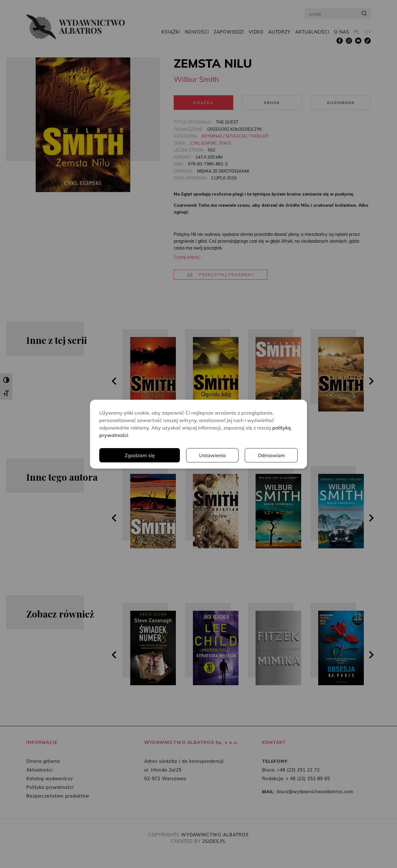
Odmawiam (271, 455)
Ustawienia (212, 455)
